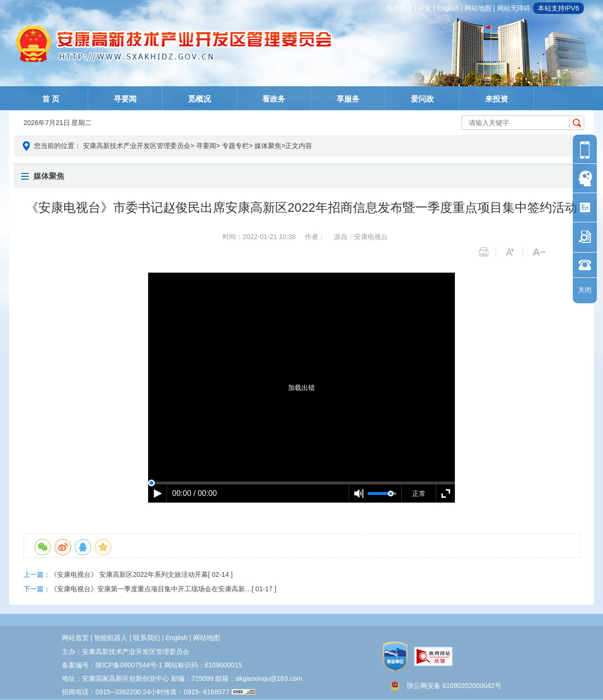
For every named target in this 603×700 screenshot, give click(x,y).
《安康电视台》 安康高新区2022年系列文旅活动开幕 (129, 574)
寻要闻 (125, 99)
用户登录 (399, 8)
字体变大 (514, 252)
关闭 (585, 290)
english (448, 8)
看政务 (274, 99)
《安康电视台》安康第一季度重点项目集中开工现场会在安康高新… (151, 589)
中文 (425, 8)
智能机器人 (111, 638)
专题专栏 (235, 146)
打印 (487, 252)
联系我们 (147, 638)
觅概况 (199, 99)
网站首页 (75, 638)
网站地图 (478, 8)
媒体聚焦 (268, 146)
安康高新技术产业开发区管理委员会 (137, 146)
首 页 (51, 99)
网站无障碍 (514, 8)
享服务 (348, 99)
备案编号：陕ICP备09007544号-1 (112, 665)
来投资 (497, 99)
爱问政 (422, 99)
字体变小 (541, 252)
